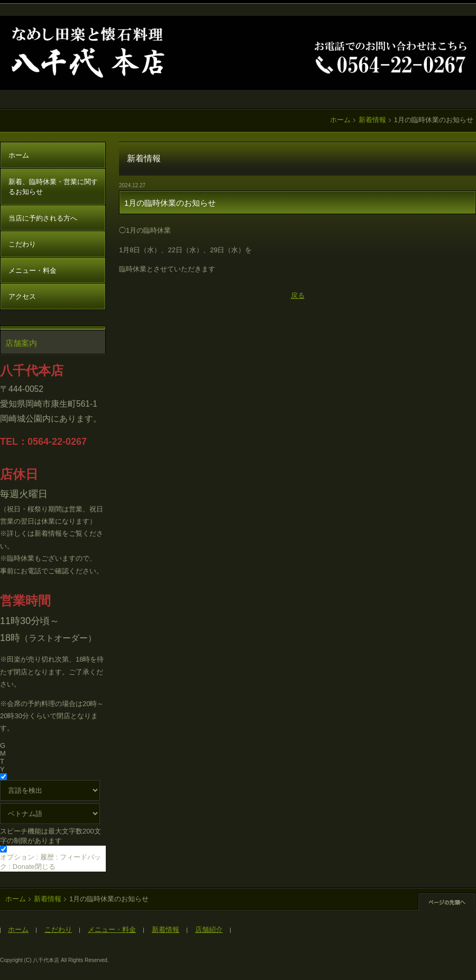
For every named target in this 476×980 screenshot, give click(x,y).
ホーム (340, 120)
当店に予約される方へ (43, 218)
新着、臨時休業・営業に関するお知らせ (53, 187)
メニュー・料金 (33, 271)
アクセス (22, 296)
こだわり (22, 244)
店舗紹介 (209, 929)
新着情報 (372, 120)
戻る (298, 295)
